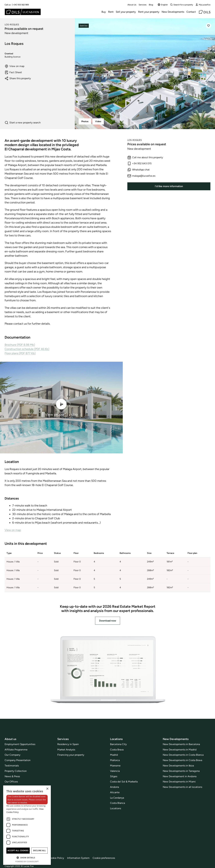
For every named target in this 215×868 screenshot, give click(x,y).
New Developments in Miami (179, 782)
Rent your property (149, 12)
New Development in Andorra (180, 776)
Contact (191, 12)
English (163, 5)
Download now (108, 621)
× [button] (47, 789)
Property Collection (16, 771)
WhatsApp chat (138, 170)
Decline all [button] (40, 850)
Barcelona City (118, 744)
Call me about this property (145, 157)
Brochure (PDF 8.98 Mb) (20, 345)
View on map (14, 66)
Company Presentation (18, 760)
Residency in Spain (68, 744)
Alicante (115, 792)
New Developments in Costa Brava (182, 760)
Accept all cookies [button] (18, 850)
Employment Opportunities (20, 744)
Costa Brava (117, 750)
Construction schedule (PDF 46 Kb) (27, 349)
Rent (111, 12)
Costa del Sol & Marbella (124, 782)
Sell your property (126, 12)
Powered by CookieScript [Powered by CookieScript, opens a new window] (27, 861)
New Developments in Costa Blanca (183, 755)
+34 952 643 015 (139, 163)
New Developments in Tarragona (181, 771)
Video (98, 121)
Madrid (114, 755)
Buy (104, 12)
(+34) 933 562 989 (20, 5)
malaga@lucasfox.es (141, 176)
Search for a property (182, 5)
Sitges (114, 776)
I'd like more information (169, 186)
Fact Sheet (13, 72)
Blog (151, 5)
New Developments (173, 12)
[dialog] (27, 825)
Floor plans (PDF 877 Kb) (20, 353)
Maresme (115, 766)
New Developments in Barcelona (181, 744)
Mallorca (115, 760)
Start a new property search (23, 123)
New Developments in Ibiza (178, 766)
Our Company (12, 755)
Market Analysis (66, 750)
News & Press (12, 776)
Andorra (114, 787)
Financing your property (71, 755)
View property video (61, 407)
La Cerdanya (117, 798)
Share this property (18, 78)
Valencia (115, 771)
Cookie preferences (104, 858)
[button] (27, 858)
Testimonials (12, 766)
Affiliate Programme (16, 750)
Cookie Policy (56, 858)
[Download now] (107, 670)
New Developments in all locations (182, 787)
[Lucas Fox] (23, 12)
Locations (116, 808)
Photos (85, 121)
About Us (132, 5)
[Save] (208, 26)
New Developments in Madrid (180, 750)
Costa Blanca (118, 803)
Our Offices (11, 782)
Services (143, 5)
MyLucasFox (203, 5)
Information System (78, 858)
